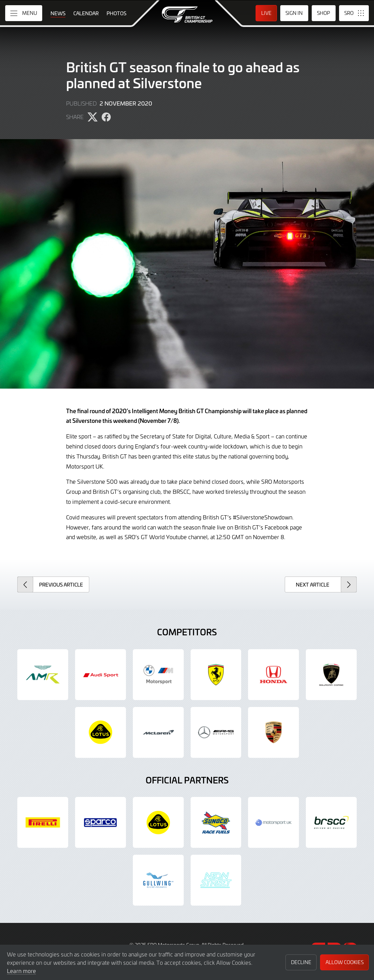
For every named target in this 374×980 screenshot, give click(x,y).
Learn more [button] (21, 971)
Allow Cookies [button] (345, 962)
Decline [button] (301, 962)
